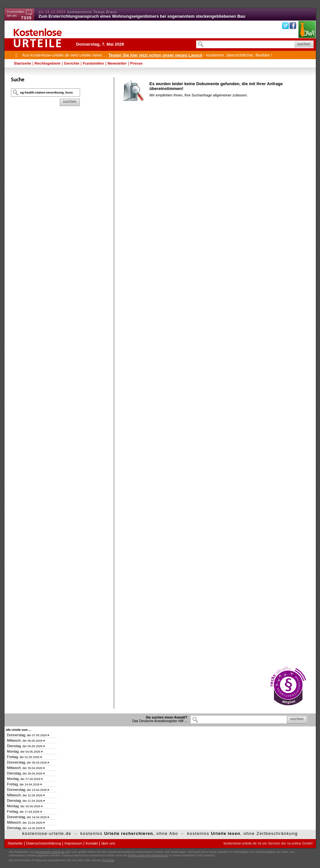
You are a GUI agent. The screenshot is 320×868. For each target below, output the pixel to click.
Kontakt (92, 843)
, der (28, 735)
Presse (137, 63)
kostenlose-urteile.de (50, 852)
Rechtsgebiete (48, 63)
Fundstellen (93, 63)
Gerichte (72, 63)
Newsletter (117, 63)
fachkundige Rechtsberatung (148, 855)
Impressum (73, 843)
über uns (108, 843)
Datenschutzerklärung (43, 843)
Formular (108, 860)
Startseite (23, 63)
